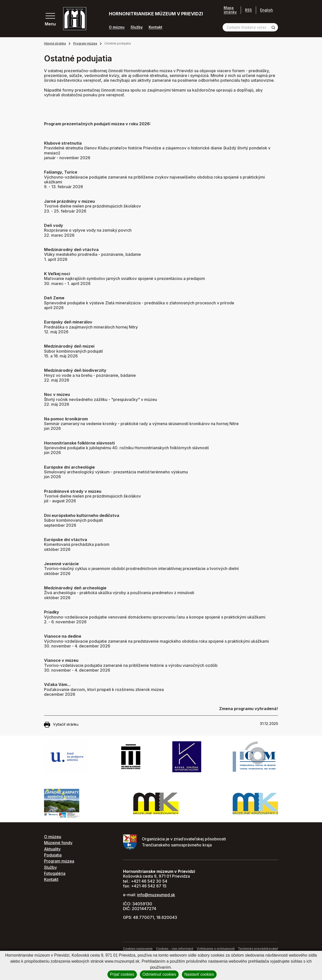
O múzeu (117, 27)
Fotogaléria (55, 873)
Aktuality (52, 849)
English (267, 10)
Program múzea (85, 43)
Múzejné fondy (58, 843)
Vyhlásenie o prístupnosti (216, 949)
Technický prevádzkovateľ (258, 949)
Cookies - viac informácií (175, 949)
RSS (248, 10)
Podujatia (53, 855)
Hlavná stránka (55, 43)
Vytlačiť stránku (61, 725)
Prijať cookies (122, 974)
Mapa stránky (230, 10)
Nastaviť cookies (199, 974)
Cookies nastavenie (138, 949)
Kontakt (155, 27)
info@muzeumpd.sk (156, 895)
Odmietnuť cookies (159, 974)
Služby (137, 27)
